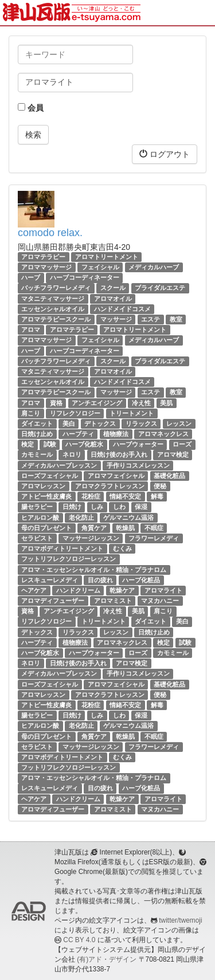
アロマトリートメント (107, 257)
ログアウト (165, 154)
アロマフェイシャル (116, 476)
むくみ (122, 548)
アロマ (31, 330)
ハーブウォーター (138, 444)
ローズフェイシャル (50, 476)
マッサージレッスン (91, 538)
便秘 (160, 486)
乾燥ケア (122, 590)
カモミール (37, 455)
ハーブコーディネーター (85, 277)
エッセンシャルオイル (53, 309)
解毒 (157, 496)
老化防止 (81, 518)
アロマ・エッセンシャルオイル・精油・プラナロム (94, 570)
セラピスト (37, 538)
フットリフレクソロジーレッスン (69, 559)
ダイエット (37, 424)
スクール (113, 288)
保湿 (141, 507)
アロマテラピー (43, 257)
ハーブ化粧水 (84, 444)
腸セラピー (37, 507)
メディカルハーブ (154, 267)
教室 (176, 319)
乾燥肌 (125, 528)
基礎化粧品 (169, 476)
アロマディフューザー (53, 601)
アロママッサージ (46, 267)
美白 (69, 424)
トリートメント (132, 413)
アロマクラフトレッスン (110, 486)
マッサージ (116, 319)
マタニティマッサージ (53, 299)
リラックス (141, 424)
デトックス (100, 424)
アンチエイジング (97, 403)
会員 (31, 108)
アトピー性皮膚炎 (46, 496)
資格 (56, 403)
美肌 (166, 403)
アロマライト (163, 590)
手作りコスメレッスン (138, 465)
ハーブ (31, 277)
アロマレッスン (43, 486)
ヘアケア (34, 590)
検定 (28, 444)
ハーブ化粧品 (141, 580)
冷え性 (141, 403)
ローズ (182, 444)
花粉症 (91, 496)
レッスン (179, 424)
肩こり (31, 413)
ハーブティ (78, 434)
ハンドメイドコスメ (122, 309)
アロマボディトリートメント (62, 548)
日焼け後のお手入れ (119, 455)
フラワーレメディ (154, 538)
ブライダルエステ (160, 288)
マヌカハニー (160, 601)
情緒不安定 (125, 496)
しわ (119, 507)
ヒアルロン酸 (40, 518)
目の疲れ (100, 580)
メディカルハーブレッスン (59, 465)
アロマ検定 (173, 455)
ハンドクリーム (78, 590)
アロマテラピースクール (56, 319)
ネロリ (72, 455)
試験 (50, 444)
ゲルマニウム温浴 (128, 518)
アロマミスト (113, 601)
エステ (150, 319)
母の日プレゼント (46, 528)
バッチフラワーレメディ (56, 288)
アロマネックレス (163, 434)
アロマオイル (113, 299)
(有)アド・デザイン (107, 959)
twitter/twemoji (180, 920)
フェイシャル (100, 267)
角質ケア (94, 528)
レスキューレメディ (50, 580)
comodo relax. (50, 233)
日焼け (72, 507)
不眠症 (154, 528)
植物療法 (116, 434)
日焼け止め (37, 434)
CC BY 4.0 (79, 940)
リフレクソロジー (75, 413)
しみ (97, 507)
